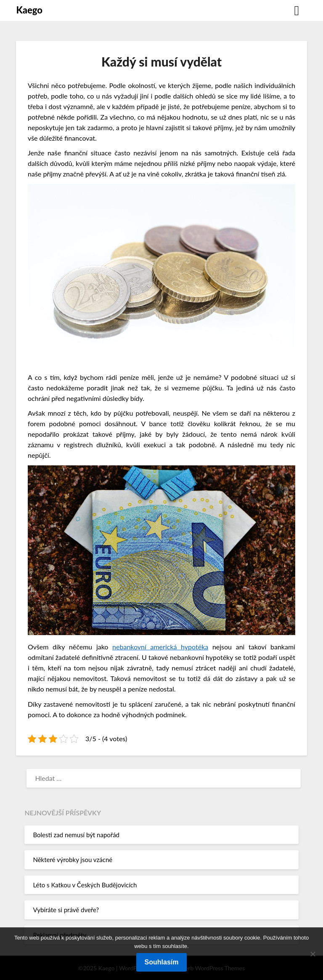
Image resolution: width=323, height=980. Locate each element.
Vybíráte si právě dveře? (66, 910)
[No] (312, 954)
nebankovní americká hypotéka (160, 647)
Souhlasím (162, 962)
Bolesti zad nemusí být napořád (76, 835)
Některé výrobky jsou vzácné (73, 860)
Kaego (29, 10)
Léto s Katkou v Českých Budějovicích (85, 885)
